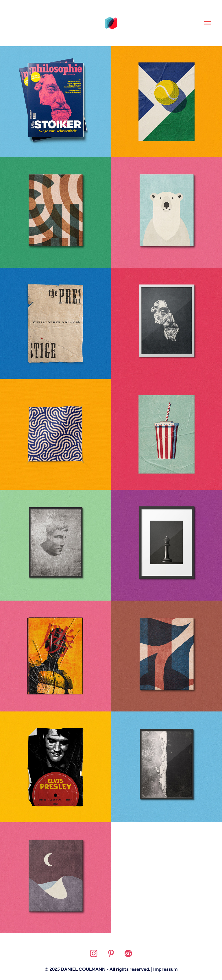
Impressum (165, 969)
